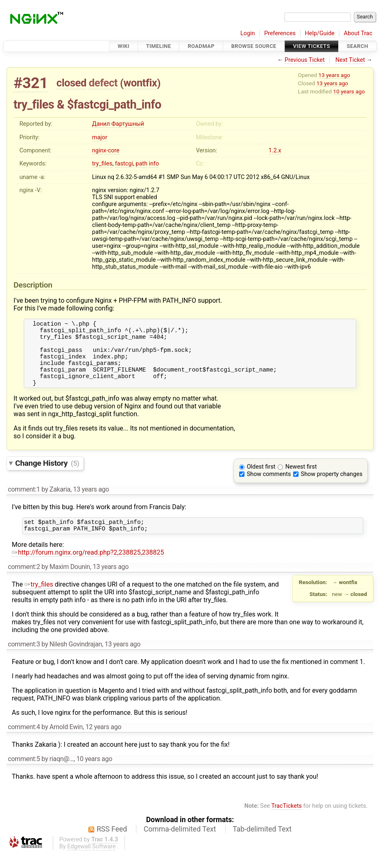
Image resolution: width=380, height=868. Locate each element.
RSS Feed (112, 844)
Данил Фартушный (118, 124)
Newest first (301, 479)
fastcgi (124, 164)
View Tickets (312, 46)
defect (103, 83)
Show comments (269, 486)
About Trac (358, 33)
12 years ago (104, 742)
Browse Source (254, 46)
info (154, 164)
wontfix (140, 83)
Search (357, 46)
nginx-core (106, 151)
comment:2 (24, 581)
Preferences (280, 33)
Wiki (123, 46)
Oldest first (261, 479)
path (141, 164)
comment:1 (24, 502)
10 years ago (349, 91)
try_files (102, 164)
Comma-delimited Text (180, 844)
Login (248, 33)
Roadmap (201, 46)
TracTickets (286, 821)
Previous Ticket (305, 60)
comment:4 (24, 742)
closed (71, 83)
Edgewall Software (92, 861)
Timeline (159, 46)
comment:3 (24, 659)
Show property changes (332, 486)
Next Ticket (350, 60)
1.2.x (275, 151)
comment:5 (24, 774)
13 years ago (334, 75)
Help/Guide (320, 33)
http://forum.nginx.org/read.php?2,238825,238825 (88, 567)
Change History (47, 475)
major (100, 137)
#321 (31, 83)
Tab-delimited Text (262, 844)
